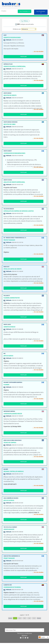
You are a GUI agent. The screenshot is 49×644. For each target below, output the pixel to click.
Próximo (39, 618)
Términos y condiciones (25, 633)
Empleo (4, 11)
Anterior (10, 618)
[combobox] (24, 630)
